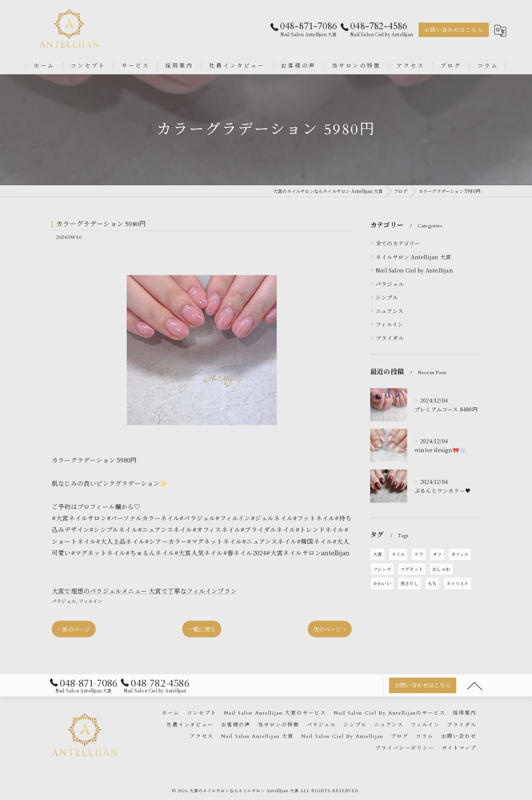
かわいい (382, 583)
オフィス (460, 554)
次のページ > (330, 629)
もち (432, 583)
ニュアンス (390, 311)
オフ (437, 554)
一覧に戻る (202, 629)
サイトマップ (459, 748)
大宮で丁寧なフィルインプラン (193, 591)
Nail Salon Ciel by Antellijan (414, 270)
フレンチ (382, 569)
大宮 (378, 554)
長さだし (410, 583)
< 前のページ (74, 629)
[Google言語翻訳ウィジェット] (500, 31)
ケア (419, 554)
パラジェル (64, 601)
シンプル (387, 297)
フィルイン (91, 601)
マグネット (412, 569)
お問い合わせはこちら (454, 30)
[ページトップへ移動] (475, 685)
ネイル (398, 554)
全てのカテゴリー (398, 243)
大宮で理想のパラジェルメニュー (99, 591)
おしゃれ (441, 569)
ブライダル (390, 338)
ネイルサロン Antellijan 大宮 (413, 257)
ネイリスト (458, 583)
